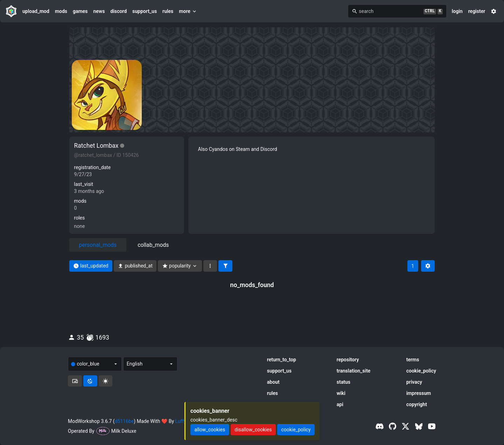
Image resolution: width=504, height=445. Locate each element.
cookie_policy (421, 371)
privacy (414, 382)
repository (348, 360)
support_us (145, 11)
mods (61, 11)
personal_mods (98, 245)
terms (413, 360)
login (457, 11)
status (344, 382)
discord (118, 11)
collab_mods (153, 245)
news (99, 11)
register (477, 11)
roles (80, 218)
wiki (341, 393)
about (273, 382)
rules (168, 11)
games (80, 11)
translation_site (354, 371)
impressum (419, 393)
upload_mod (36, 11)
